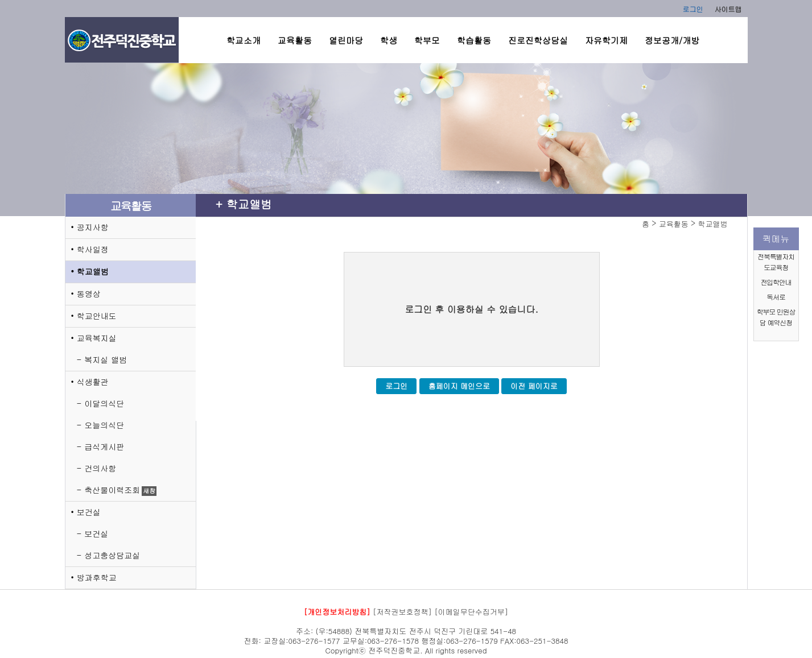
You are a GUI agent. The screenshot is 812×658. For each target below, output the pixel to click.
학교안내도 (97, 316)
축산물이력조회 (112, 490)
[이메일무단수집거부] (471, 612)
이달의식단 (104, 403)
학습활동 (474, 40)
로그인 (693, 9)
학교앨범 (93, 271)
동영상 (89, 293)
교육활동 (295, 40)
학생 (389, 40)
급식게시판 (104, 446)
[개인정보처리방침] (337, 612)
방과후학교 (97, 577)
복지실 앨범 (106, 359)
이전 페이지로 (534, 386)
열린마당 (346, 40)
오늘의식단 (104, 425)
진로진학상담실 (538, 40)
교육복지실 (97, 338)
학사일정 (93, 249)
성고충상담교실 (112, 555)
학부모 (427, 40)
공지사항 (93, 227)
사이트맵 (728, 9)
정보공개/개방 (672, 40)
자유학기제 (606, 40)
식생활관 (93, 382)
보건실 (89, 512)
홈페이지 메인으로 (459, 386)
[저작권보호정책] (402, 612)
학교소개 (244, 40)
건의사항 (100, 468)
